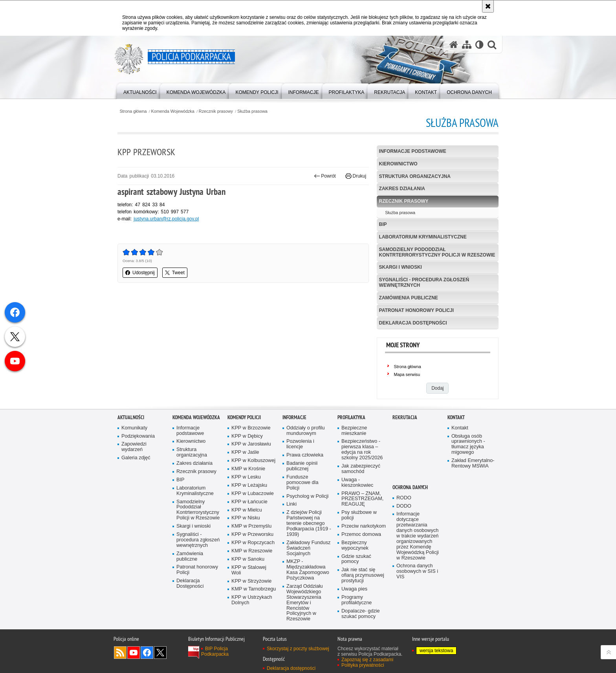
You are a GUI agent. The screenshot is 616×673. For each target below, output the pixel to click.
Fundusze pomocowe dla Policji (302, 489)
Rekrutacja (405, 424)
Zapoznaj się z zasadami (367, 666)
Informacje (294, 424)
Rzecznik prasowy (216, 111)
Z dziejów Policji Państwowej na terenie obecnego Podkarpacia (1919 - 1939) (309, 530)
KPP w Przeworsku (252, 541)
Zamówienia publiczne (409, 298)
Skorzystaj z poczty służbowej (298, 655)
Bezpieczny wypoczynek (355, 552)
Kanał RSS (120, 659)
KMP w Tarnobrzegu (254, 596)
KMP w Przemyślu (251, 533)
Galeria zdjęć (136, 465)
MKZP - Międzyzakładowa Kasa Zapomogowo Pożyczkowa (308, 577)
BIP (383, 224)
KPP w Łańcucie (249, 508)
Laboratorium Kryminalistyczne (423, 237)
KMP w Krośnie (248, 476)
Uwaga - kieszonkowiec (357, 489)
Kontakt (456, 424)
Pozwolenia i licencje (300, 451)
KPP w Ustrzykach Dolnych (252, 607)
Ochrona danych (410, 494)
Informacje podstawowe (413, 151)
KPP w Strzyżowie (251, 588)
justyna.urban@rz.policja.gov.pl (166, 219)
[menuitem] (140, 91)
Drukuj (356, 176)
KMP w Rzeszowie (252, 557)
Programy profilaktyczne (357, 606)
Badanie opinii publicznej (302, 473)
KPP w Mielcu (247, 516)
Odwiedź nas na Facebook (147, 659)
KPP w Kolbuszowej (253, 467)
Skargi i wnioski (401, 267)
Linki (291, 511)
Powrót (325, 176)
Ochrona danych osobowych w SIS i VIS (417, 578)
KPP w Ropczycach (253, 549)
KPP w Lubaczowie (253, 500)
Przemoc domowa (361, 541)
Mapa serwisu (407, 374)
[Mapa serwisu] (467, 45)
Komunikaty (134, 434)
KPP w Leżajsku (249, 492)
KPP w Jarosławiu (251, 451)
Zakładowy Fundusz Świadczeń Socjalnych (308, 555)
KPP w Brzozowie (251, 434)
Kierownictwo (398, 164)
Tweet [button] (175, 273)
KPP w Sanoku (248, 566)
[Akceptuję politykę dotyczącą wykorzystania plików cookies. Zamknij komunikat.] (488, 6)
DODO (404, 513)
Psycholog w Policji (307, 503)
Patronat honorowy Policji (416, 310)
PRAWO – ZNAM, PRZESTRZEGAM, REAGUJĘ (362, 505)
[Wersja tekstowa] (479, 45)
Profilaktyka (351, 424)
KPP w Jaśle (245, 459)
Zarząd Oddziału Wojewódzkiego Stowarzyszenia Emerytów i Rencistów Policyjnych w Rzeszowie (305, 609)
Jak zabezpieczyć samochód (361, 475)
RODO (404, 504)
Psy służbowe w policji (359, 522)
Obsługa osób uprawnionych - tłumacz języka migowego (468, 451)
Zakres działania (402, 189)
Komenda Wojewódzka (173, 111)
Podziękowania (138, 443)
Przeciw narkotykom (364, 533)
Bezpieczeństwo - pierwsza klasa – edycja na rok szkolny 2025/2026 (362, 456)
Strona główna (133, 111)
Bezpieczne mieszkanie (354, 437)
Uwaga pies (354, 595)
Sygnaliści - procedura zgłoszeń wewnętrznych (424, 282)
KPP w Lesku (246, 483)
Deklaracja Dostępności (413, 323)
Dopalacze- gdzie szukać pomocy (361, 620)
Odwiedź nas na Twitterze (160, 659)
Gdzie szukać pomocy (356, 566)
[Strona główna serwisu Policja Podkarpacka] (454, 45)
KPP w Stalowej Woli (249, 577)
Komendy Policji (244, 424)
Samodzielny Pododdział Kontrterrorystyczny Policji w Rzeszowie (437, 252)
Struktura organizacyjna (415, 176)
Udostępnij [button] (140, 273)
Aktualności (131, 424)
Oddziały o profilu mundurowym (306, 437)
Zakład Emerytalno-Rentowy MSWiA (473, 470)
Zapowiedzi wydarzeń (134, 454)
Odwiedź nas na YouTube (134, 659)
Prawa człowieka (305, 462)
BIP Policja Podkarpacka (215, 658)
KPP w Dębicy (247, 443)
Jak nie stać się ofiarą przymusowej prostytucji (363, 582)
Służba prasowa (252, 111)
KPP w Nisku (246, 525)
